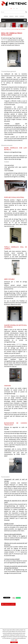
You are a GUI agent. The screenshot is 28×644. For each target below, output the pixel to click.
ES (14, 9)
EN (17, 9)
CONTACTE (22, 16)
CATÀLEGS (11, 16)
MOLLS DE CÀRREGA (6, 29)
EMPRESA (6, 16)
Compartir (18, 598)
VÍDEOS (17, 16)
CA (11, 9)
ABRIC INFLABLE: (9, 279)
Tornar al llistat (8, 604)
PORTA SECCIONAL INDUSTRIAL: (14, 197)
